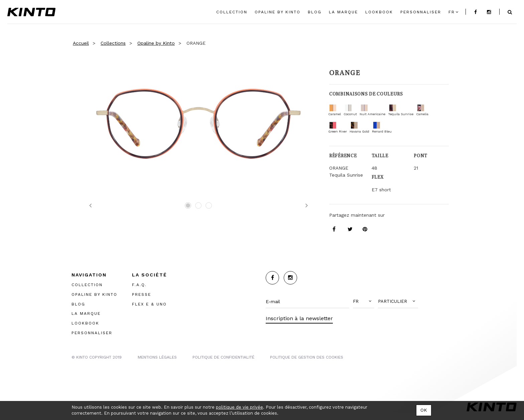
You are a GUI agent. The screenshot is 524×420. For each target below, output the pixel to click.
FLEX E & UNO (149, 304)
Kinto (31, 12)
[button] (364, 301)
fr (452, 12)
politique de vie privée (239, 407)
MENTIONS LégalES (157, 357)
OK (424, 410)
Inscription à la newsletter (299, 318)
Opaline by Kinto (156, 43)
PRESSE (142, 294)
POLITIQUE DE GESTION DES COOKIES (307, 357)
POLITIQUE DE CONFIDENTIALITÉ (223, 357)
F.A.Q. (139, 284)
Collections (113, 43)
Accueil (81, 43)
